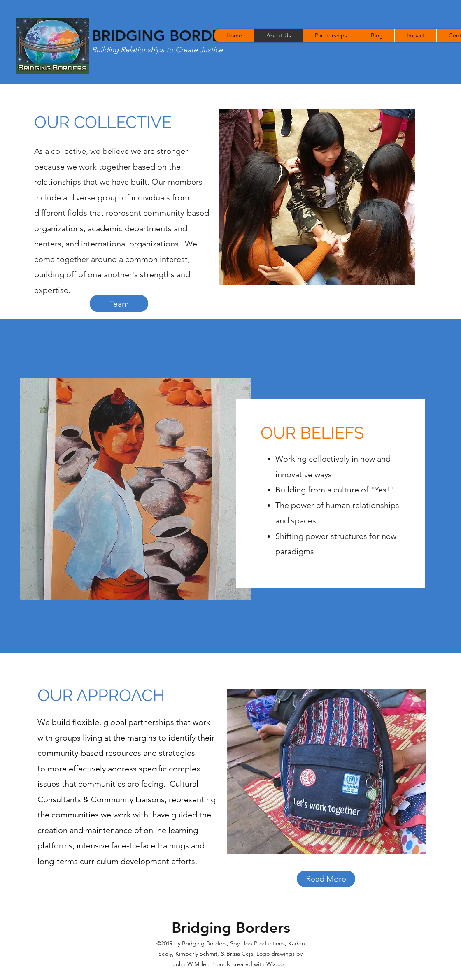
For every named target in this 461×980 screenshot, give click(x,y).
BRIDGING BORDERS (165, 36)
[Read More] (326, 879)
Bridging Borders (231, 928)
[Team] (119, 303)
